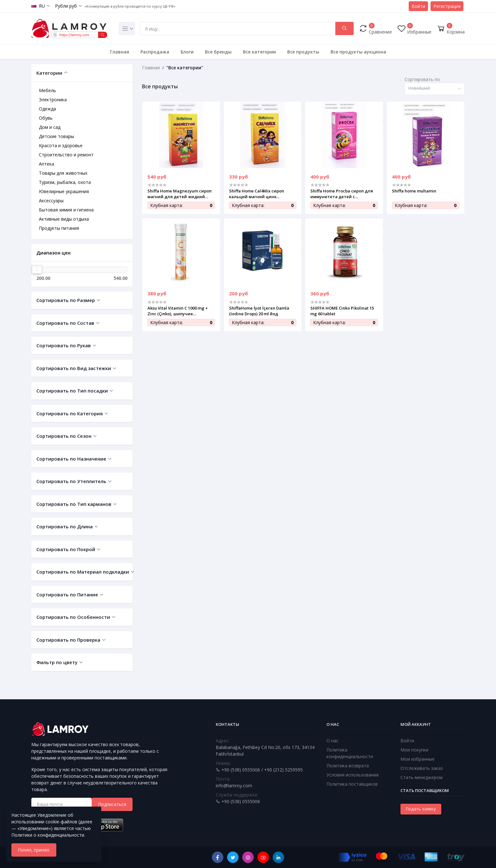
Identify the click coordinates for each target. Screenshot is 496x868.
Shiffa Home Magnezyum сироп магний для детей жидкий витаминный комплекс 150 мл (180, 194)
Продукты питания (59, 228)
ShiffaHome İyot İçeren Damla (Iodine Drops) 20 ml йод (259, 311)
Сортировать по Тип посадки (72, 391)
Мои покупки (414, 750)
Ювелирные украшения (64, 191)
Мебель (47, 90)
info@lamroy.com (234, 786)
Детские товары (56, 136)
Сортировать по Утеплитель (71, 481)
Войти (418, 6)
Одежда (47, 109)
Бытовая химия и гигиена (66, 210)
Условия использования (353, 775)
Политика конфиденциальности (350, 753)
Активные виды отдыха (64, 219)
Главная (120, 52)
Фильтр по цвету (57, 662)
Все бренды (218, 52)
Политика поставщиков (352, 784)
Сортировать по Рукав (64, 345)
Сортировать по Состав (65, 323)
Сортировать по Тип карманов (74, 504)
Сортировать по (422, 79)
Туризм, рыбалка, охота (65, 182)
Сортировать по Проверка (68, 640)
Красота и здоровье (61, 145)
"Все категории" (185, 68)
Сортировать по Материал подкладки (82, 572)
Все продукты (303, 52)
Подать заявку (421, 809)
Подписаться (112, 804)
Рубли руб (66, 6)
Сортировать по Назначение (71, 459)
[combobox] (435, 89)
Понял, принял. (34, 850)
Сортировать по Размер (66, 300)
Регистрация (447, 6)
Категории (49, 73)
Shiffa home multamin (414, 191)
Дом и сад (50, 127)
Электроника (53, 100)
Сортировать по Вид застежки (74, 368)
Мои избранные (418, 759)
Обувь (46, 118)
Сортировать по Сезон (64, 436)
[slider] (37, 269)
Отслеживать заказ (422, 768)
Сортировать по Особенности (73, 617)
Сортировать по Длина (65, 526)
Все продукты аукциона (358, 52)
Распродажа (155, 52)
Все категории (259, 52)
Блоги (187, 52)
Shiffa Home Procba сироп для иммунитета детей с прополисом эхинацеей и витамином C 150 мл (342, 194)
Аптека (46, 164)
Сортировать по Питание (67, 594)
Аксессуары (51, 201)
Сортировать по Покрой (66, 549)
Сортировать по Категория (70, 413)
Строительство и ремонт (66, 155)
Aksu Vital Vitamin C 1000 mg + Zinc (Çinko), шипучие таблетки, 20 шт (178, 311)
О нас (332, 741)
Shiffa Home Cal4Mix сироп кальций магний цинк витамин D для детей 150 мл (260, 194)
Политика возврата (348, 766)
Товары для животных (63, 173)
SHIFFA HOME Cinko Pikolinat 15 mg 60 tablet (342, 311)
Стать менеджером (422, 777)
